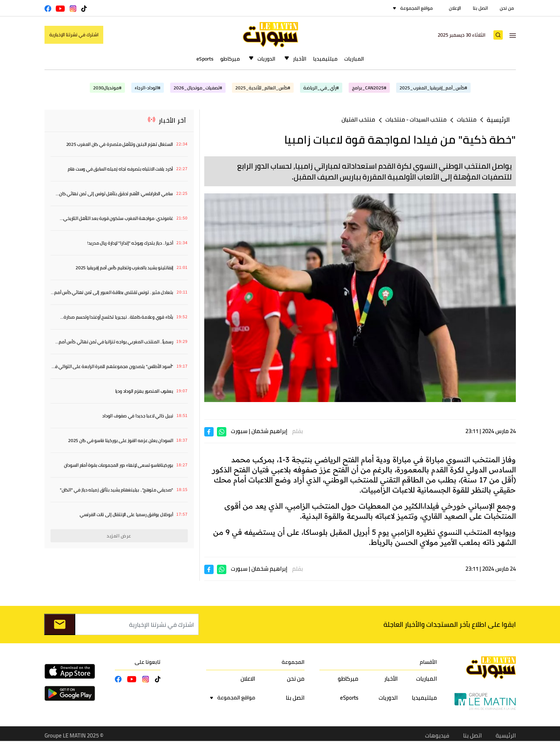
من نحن (507, 8)
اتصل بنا (480, 8)
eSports (205, 59)
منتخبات (467, 119)
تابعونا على (148, 662)
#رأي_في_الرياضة (321, 88)
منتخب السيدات (428, 119)
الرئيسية (498, 120)
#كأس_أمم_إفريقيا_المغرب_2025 (433, 88)
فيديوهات (437, 735)
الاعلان (248, 679)
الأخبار (300, 59)
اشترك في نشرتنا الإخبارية (74, 35)
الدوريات (266, 59)
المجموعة (293, 662)
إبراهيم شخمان (269, 431)
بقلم (298, 431)
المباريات (354, 59)
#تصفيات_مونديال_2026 (198, 88)
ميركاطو (230, 59)
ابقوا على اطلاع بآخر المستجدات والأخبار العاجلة (450, 624)
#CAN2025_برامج (369, 88)
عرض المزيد (119, 536)
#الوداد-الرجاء (148, 88)
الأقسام (428, 662)
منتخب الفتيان (358, 119)
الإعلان (455, 8)
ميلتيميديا (325, 59)
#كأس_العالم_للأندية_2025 (263, 88)
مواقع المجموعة (417, 8)
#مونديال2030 (107, 88)
